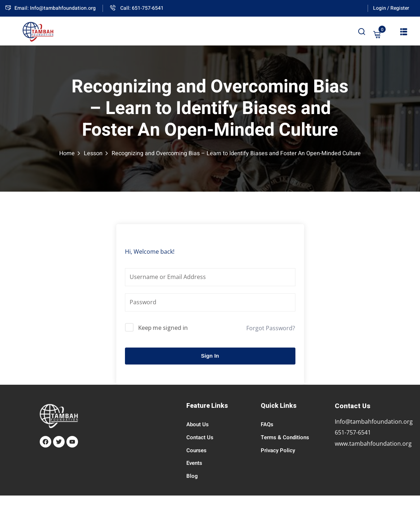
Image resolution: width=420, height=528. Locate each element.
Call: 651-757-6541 (137, 8)
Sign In (210, 356)
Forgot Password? (271, 328)
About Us (198, 424)
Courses (196, 450)
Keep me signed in (163, 328)
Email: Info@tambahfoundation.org (51, 8)
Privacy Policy (278, 450)
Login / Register (391, 8)
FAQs (267, 424)
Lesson (93, 153)
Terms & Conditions (285, 437)
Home (67, 153)
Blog (192, 476)
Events (194, 463)
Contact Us (200, 437)
